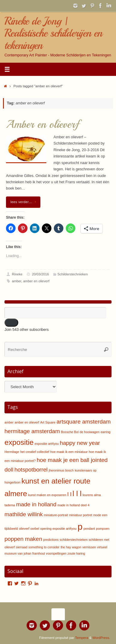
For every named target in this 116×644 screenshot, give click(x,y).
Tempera (82, 638)
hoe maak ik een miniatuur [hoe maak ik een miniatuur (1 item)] (69, 452)
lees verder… (24, 202)
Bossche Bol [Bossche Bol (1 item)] (70, 432)
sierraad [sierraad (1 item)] (22, 547)
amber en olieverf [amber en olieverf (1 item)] (27, 422)
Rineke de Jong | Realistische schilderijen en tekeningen (53, 33)
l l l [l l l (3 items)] (77, 494)
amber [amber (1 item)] (9, 422)
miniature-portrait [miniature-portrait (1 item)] (56, 515)
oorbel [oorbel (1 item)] (35, 529)
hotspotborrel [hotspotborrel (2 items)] (31, 470)
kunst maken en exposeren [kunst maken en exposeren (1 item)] (47, 495)
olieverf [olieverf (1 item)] (24, 529)
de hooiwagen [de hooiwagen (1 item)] (90, 432)
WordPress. (101, 638)
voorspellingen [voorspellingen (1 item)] (56, 553)
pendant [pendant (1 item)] (89, 529)
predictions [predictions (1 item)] (51, 540)
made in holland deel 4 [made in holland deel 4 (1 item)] (73, 505)
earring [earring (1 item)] (105, 432)
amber (17, 281)
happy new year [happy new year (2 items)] (80, 443)
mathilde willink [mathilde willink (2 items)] (24, 514)
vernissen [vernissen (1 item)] (89, 547)
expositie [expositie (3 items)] (19, 442)
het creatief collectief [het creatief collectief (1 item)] (35, 452)
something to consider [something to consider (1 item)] (44, 547)
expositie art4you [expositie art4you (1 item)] (47, 444)
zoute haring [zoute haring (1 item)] (76, 553)
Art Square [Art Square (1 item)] (48, 422)
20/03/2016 (41, 274)
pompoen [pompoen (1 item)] (103, 529)
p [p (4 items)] (80, 527)
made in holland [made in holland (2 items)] (36, 504)
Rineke (17, 274)
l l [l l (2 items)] (69, 494)
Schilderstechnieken (72, 274)
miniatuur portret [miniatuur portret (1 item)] (81, 515)
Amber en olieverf (42, 124)
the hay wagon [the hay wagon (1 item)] (71, 547)
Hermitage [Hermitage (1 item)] (12, 452)
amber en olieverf (36, 281)
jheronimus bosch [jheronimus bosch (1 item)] (61, 470)
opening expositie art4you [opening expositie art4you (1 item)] (58, 529)
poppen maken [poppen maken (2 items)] (23, 539)
